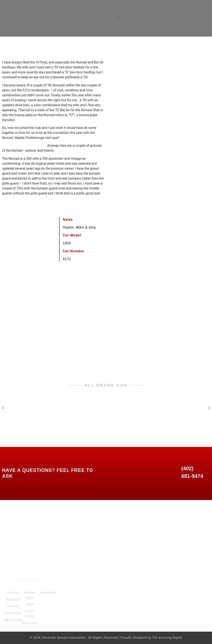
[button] (119, 18)
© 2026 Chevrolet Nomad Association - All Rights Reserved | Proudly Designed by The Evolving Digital (106, 638)
